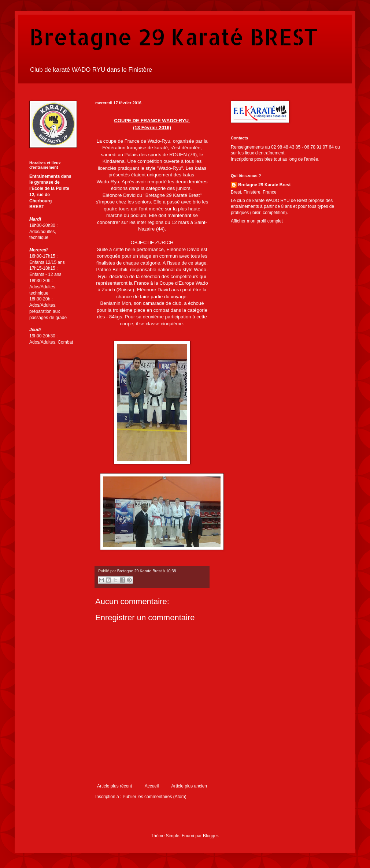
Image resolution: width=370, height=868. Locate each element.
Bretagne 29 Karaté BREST (174, 37)
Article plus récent (114, 786)
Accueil (152, 786)
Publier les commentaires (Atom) (155, 797)
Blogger (210, 836)
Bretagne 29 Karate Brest (264, 185)
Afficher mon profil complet (257, 221)
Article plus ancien (189, 786)
